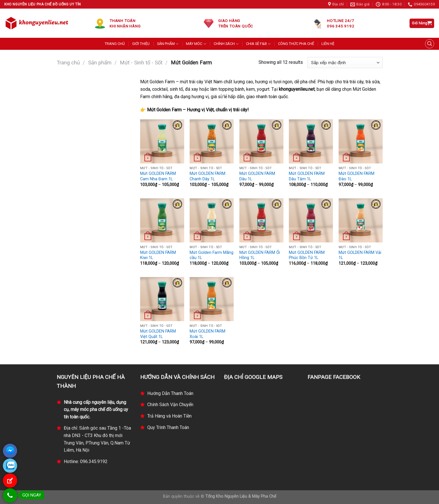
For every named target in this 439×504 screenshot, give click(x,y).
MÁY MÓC (196, 44)
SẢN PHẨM (168, 44)
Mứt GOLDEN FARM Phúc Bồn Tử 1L (307, 255)
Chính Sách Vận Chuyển (170, 405)
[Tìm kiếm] (430, 44)
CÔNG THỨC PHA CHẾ (296, 44)
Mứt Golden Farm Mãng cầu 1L (211, 255)
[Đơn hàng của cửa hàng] (345, 63)
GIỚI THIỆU (141, 44)
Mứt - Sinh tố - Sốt (141, 63)
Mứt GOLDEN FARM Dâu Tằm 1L (307, 176)
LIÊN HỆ (328, 44)
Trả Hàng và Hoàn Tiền (169, 416)
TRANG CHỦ (115, 44)
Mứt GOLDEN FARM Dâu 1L (257, 176)
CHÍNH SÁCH (226, 44)
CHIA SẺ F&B (258, 44)
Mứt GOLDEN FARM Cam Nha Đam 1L (158, 176)
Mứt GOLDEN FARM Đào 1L (356, 176)
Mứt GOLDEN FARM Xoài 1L (207, 334)
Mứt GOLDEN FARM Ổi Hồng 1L (260, 255)
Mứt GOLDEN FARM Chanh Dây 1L (207, 176)
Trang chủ (68, 63)
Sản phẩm (100, 63)
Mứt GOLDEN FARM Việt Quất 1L (158, 334)
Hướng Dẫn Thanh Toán (170, 393)
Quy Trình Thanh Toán (168, 427)
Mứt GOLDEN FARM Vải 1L (360, 255)
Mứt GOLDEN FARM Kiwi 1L (158, 255)
